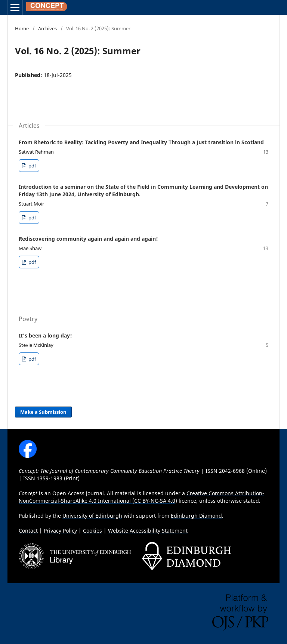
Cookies (92, 531)
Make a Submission (43, 412)
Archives (47, 28)
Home (22, 28)
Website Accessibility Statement (148, 531)
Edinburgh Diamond (196, 516)
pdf (32, 166)
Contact (28, 531)
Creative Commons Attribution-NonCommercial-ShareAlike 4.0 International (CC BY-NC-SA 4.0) (141, 497)
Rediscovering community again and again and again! (88, 239)
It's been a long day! (45, 335)
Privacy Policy (60, 531)
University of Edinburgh (92, 516)
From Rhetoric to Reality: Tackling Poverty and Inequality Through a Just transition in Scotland (141, 142)
